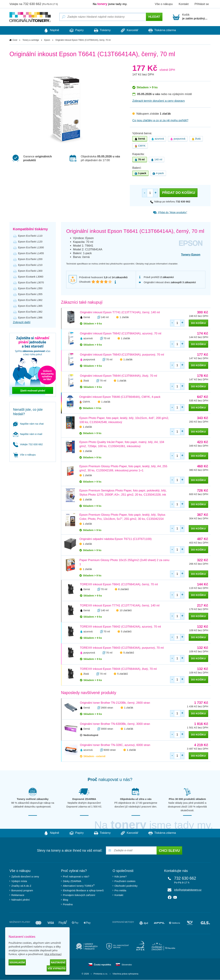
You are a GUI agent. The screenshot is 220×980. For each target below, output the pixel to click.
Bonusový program (22, 891)
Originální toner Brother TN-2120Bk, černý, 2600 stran (115, 703)
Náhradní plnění (21, 900)
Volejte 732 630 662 (28, 444)
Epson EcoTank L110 (30, 236)
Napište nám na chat (28, 424)
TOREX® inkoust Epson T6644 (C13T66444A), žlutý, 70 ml (118, 669)
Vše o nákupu (164, 4)
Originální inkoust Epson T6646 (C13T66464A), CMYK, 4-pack (120, 397)
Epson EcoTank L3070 (31, 282)
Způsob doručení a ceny (25, 877)
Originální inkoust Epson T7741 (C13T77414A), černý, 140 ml (120, 312)
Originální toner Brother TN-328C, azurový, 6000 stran (115, 745)
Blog (65, 900)
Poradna (68, 904)
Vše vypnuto (56, 968)
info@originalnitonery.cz (188, 890)
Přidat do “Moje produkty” (170, 212)
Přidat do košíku (179, 193)
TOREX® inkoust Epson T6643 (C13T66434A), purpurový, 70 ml (122, 648)
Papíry (75, 30)
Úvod (15, 40)
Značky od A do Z (21, 886)
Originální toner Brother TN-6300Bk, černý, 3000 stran (115, 724)
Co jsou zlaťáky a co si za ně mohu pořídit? (160, 121)
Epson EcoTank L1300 (31, 247)
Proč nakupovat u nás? (76, 877)
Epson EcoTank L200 (30, 259)
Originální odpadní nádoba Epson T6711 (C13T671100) (115, 539)
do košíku (198, 323)
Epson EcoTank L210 (30, 265)
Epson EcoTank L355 (30, 294)
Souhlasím (17, 962)
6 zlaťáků (124, 589)
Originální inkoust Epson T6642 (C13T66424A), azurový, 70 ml (121, 333)
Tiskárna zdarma (166, 30)
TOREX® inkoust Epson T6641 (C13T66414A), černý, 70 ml (119, 585)
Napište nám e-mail (28, 434)
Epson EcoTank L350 (30, 288)
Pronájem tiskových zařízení (79, 895)
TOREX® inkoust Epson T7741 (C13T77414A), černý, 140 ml (120, 606)
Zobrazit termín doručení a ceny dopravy (159, 101)
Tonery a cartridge (31, 40)
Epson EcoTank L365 (30, 306)
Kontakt (184, 4)
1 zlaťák (124, 317)
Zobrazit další (22, 322)
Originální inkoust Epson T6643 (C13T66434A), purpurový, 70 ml (122, 355)
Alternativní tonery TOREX (79, 886)
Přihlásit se (202, 4)
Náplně (48, 30)
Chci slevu (169, 851)
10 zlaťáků (126, 610)
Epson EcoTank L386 (30, 317)
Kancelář (131, 30)
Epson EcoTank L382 (30, 312)
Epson (47, 40)
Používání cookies (125, 881)
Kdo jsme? (121, 877)
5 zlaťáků (126, 632)
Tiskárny (102, 30)
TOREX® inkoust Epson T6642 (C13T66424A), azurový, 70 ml (120, 627)
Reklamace (18, 895)
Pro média (120, 891)
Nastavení (58, 962)
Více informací (53, 954)
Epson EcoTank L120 (30, 242)
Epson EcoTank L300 (30, 271)
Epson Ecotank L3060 (31, 277)
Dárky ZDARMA (72, 881)
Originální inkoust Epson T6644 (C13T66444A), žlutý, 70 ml (119, 376)
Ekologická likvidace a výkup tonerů (83, 891)
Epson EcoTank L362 (30, 300)
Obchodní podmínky (126, 886)
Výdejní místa (19, 881)
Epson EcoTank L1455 (31, 253)
